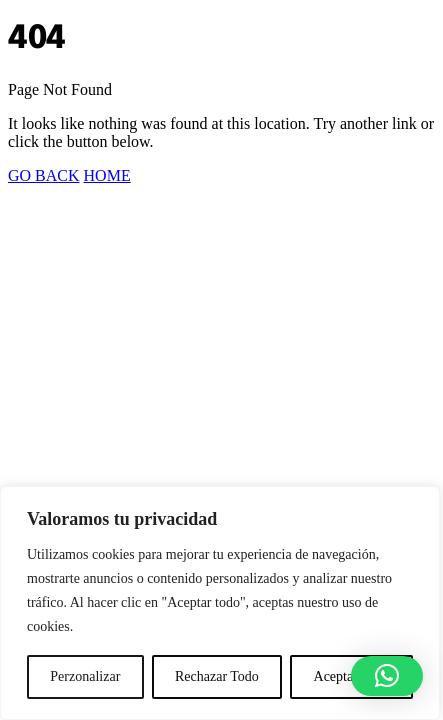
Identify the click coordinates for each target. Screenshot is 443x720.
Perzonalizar (85, 676)
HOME (107, 175)
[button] (387, 676)
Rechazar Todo (217, 676)
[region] (220, 603)
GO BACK (44, 175)
